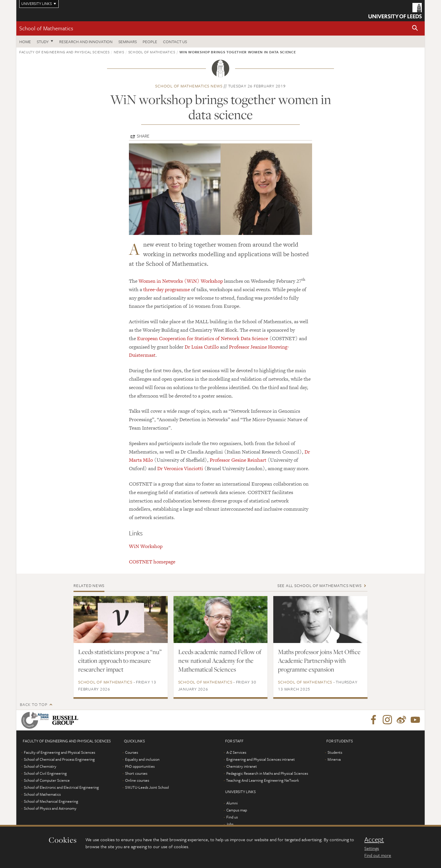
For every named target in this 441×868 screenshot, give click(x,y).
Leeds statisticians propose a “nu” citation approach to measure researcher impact (120, 660)
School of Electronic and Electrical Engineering (61, 787)
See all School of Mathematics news (320, 585)
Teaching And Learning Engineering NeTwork (262, 780)
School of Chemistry (40, 766)
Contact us (175, 42)
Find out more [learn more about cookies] (378, 855)
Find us (232, 817)
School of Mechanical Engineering (51, 801)
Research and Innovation (86, 42)
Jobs (230, 824)
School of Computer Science (47, 780)
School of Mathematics (46, 28)
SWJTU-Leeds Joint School (147, 787)
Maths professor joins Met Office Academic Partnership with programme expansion (319, 660)
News (119, 52)
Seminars (128, 42)
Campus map (237, 810)
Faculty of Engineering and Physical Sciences (64, 52)
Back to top (34, 704)
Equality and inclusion (142, 759)
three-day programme (167, 289)
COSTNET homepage (152, 562)
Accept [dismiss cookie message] (374, 839)
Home (25, 42)
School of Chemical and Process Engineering (59, 759)
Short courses (136, 773)
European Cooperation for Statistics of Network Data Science (203, 338)
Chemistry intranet (242, 766)
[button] (415, 28)
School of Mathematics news (189, 86)
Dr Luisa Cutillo (202, 347)
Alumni (232, 803)
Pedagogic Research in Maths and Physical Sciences (267, 773)
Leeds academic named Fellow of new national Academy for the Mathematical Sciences (220, 660)
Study (43, 42)
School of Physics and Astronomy (50, 808)
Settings (372, 848)
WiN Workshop (146, 546)
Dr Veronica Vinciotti (180, 468)
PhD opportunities (140, 766)
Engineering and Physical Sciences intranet (261, 759)
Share (143, 136)
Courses (132, 752)
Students (335, 752)
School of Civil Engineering (45, 773)
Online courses (137, 780)
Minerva (334, 759)
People (150, 42)
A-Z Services (236, 752)
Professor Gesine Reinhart (238, 460)
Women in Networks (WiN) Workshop (181, 281)
